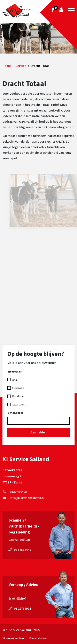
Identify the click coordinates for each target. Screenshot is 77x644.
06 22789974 (22, 609)
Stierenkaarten (13, 638)
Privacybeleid (38, 638)
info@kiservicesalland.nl (24, 498)
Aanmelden (38, 432)
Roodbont (19, 396)
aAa (15, 380)
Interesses (15, 372)
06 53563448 (22, 550)
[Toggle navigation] (71, 10)
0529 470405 (15, 492)
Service (21, 66)
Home (7, 66)
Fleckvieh (18, 388)
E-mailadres (15, 413)
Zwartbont (19, 405)
